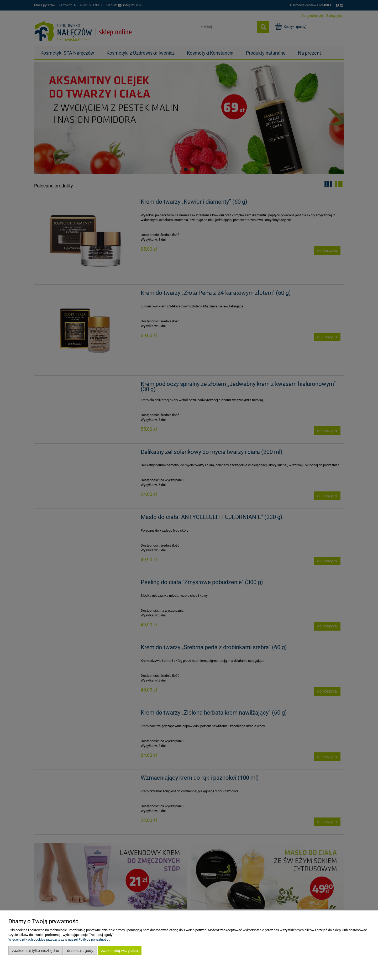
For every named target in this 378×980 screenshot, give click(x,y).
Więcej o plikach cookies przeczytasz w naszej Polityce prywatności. (59, 939)
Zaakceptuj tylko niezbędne (36, 950)
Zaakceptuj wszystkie (120, 950)
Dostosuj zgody (80, 950)
